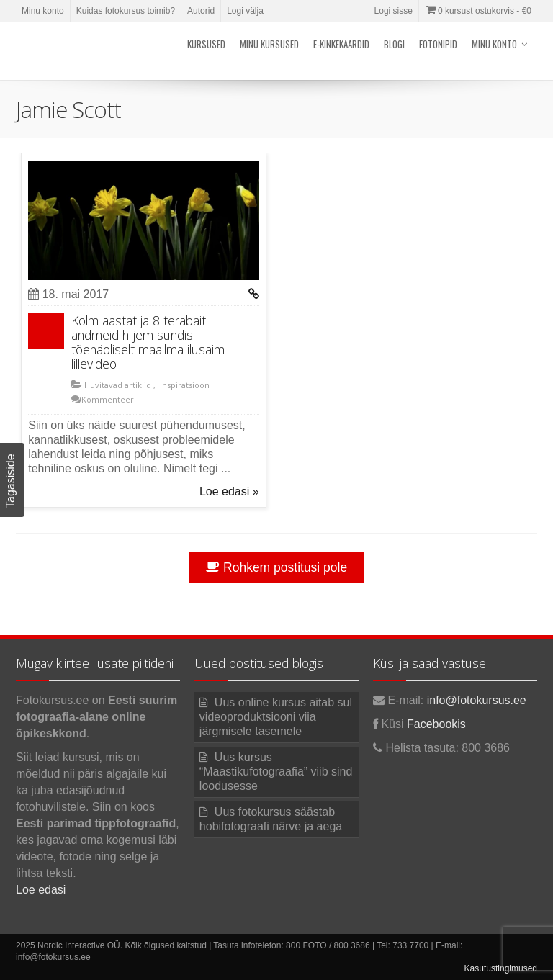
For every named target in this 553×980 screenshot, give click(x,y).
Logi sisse (394, 11)
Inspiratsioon (184, 385)
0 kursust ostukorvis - (478, 11)
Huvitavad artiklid (117, 385)
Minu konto (43, 11)
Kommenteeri (109, 399)
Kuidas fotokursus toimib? (126, 11)
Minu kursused (269, 44)
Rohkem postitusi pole (276, 567)
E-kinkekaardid (341, 44)
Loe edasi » (229, 491)
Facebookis (436, 724)
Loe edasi (41, 890)
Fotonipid (438, 44)
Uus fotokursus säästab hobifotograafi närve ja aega (271, 819)
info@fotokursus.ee (477, 700)
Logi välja (245, 11)
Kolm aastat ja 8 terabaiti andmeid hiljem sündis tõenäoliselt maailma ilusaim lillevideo (148, 342)
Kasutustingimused (501, 968)
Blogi (394, 44)
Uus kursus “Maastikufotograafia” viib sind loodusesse (276, 772)
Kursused (206, 44)
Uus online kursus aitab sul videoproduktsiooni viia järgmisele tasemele (276, 717)
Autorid (201, 11)
